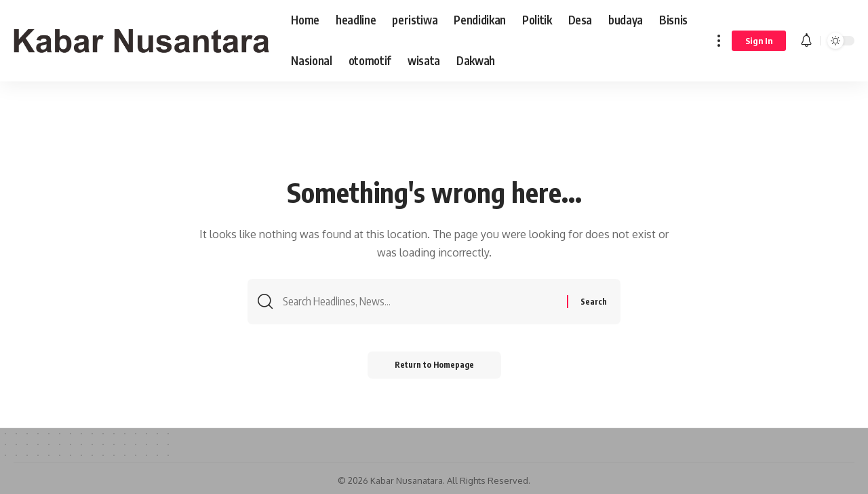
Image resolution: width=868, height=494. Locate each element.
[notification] (806, 41)
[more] (719, 41)
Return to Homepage (434, 365)
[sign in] (759, 41)
